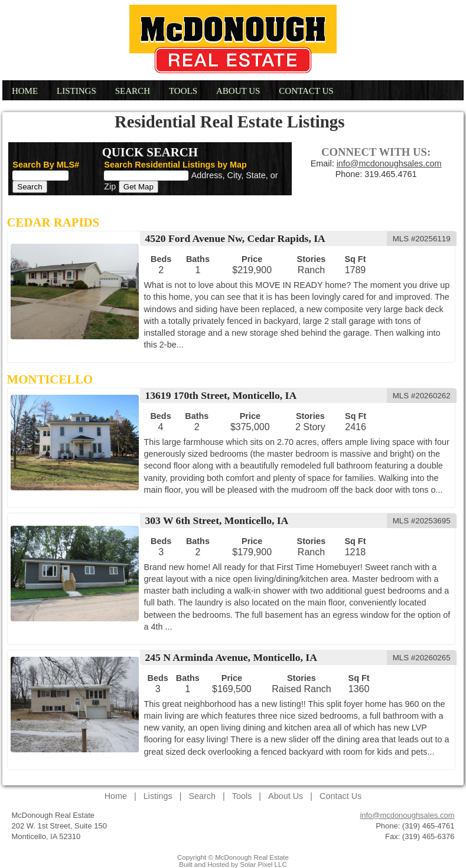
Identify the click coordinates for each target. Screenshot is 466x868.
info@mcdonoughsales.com (389, 163)
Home (25, 91)
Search (133, 91)
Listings (76, 91)
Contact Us (306, 91)
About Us (238, 91)
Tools (183, 91)
